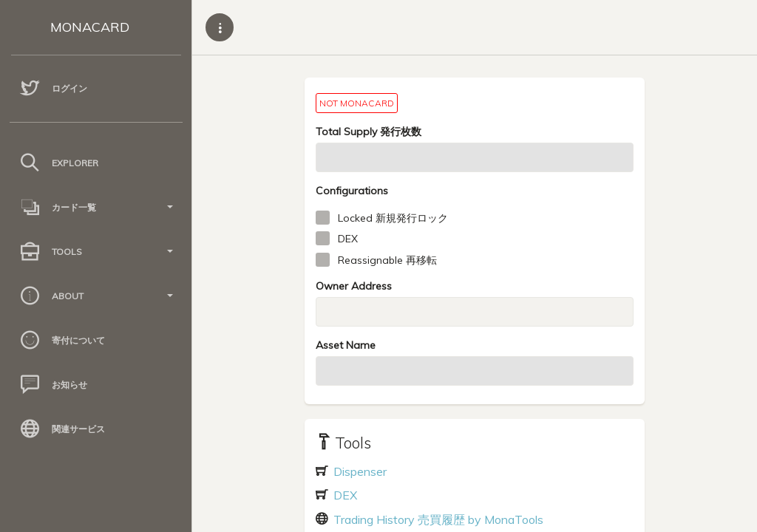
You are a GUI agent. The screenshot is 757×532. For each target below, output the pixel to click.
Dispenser (359, 471)
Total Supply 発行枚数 (369, 132)
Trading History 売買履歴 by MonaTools (437, 519)
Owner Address (354, 286)
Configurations (352, 191)
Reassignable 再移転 (387, 260)
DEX (348, 239)
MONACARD (90, 27)
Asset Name (346, 345)
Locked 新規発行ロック (393, 218)
